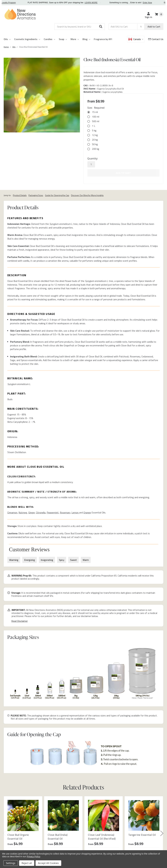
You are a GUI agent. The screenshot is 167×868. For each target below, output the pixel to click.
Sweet (73, 560)
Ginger (32, 512)
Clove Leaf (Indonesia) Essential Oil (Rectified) (102, 837)
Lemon (75, 512)
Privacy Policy (33, 856)
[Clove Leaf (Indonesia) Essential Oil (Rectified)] (104, 815)
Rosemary (65, 512)
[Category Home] (6, 47)
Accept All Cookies (48, 863)
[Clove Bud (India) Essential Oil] (63, 815)
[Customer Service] (156, 39)
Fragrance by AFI (103, 39)
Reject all (27, 863)
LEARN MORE (98, 3)
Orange (87, 512)
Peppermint (53, 512)
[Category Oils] (14, 47)
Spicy (62, 560)
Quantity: (93, 159)
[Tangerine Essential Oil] (144, 815)
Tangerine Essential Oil (142, 835)
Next (162, 833)
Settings (11, 863)
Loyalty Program (15, 3)
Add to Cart (154, 27)
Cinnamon (12, 512)
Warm (86, 560)
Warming (14, 560)
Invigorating (47, 560)
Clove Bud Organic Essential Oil (18, 837)
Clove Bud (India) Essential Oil (58, 837)
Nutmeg (23, 512)
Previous (4, 833)
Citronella (41, 512)
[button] (101, 27)
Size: (96, 108)
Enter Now (154, 3)
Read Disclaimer (20, 621)
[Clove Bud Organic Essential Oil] (23, 815)
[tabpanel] (23, 831)
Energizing (30, 560)
